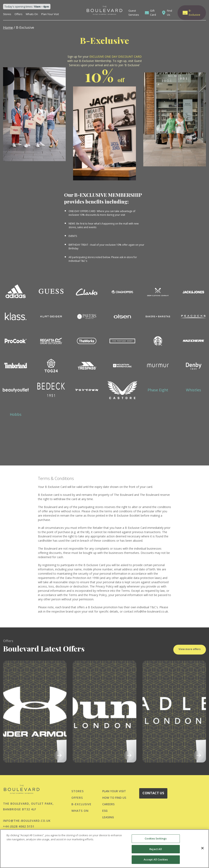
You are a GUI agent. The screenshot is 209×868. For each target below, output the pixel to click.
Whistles (193, 390)
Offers (18, 14)
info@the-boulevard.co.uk (27, 821)
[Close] (202, 848)
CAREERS (108, 804)
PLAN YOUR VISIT (114, 791)
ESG (105, 811)
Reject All (156, 849)
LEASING (108, 817)
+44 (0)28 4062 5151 (19, 826)
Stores (7, 14)
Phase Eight (158, 390)
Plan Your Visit (50, 14)
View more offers (190, 658)
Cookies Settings (156, 838)
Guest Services (134, 13)
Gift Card (153, 13)
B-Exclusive (195, 13)
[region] (104, 849)
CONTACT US (153, 793)
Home (8, 27)
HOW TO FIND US (114, 798)
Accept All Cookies (156, 859)
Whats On (32, 14)
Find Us (170, 13)
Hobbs (16, 414)
